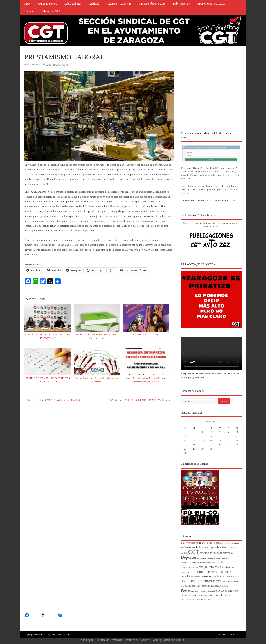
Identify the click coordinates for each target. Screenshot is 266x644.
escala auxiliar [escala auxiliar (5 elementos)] (222, 558)
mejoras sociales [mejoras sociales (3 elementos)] (197, 577)
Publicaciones (181, 4)
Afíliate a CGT (51, 11)
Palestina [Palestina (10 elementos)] (186, 586)
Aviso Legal (86, 640)
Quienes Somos (48, 4)
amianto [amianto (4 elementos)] (224, 543)
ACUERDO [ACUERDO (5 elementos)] (214, 543)
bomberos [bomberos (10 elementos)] (223, 547)
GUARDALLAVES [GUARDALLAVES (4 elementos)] (190, 567)
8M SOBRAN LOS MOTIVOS (146, 335)
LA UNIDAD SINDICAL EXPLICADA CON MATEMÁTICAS (139, 400)
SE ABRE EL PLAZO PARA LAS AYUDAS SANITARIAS (53, 400)
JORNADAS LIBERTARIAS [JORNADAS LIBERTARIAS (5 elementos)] (219, 572)
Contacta (29, 11)
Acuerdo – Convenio (119, 4)
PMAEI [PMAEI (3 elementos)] (225, 586)
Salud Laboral (73, 4)
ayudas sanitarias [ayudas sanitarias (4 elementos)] (188, 548)
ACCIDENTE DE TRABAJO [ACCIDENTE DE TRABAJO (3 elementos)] (196, 543)
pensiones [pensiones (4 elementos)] (206, 586)
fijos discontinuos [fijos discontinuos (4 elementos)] (203, 563)
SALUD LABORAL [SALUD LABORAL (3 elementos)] (200, 595)
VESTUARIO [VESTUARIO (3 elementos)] (186, 600)
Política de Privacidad (109, 640)
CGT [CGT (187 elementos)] (194, 552)
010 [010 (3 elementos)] (182, 543)
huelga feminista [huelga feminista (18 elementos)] (210, 567)
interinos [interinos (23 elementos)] (198, 572)
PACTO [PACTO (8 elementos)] (217, 581)
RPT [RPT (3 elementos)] (183, 595)
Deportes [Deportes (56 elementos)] (189, 557)
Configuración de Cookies (168, 640)
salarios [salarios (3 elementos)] (188, 595)
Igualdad (94, 4)
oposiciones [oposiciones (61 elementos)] (201, 581)
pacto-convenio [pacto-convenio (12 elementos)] (231, 581)
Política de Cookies (138, 640)
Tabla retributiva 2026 (152, 4)
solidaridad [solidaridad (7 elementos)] (225, 595)
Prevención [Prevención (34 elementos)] (190, 590)
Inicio (27, 4)
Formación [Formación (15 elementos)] (218, 562)
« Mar (184, 453)
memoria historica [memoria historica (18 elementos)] (216, 576)
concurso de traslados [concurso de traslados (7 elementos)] (211, 553)
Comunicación (34, 64)
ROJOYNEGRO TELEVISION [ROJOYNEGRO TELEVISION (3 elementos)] (227, 591)
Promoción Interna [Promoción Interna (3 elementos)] (206, 591)
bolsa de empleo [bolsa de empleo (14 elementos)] (206, 547)
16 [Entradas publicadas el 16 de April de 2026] (211, 440)
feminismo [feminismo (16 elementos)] (188, 562)
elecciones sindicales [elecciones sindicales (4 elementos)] (206, 558)
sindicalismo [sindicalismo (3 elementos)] (213, 595)
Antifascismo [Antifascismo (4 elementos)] (234, 543)
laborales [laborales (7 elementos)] (186, 576)
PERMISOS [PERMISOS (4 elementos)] (216, 586)
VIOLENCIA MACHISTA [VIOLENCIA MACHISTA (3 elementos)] (203, 600)
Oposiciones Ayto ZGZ (211, 4)
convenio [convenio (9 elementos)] (227, 553)
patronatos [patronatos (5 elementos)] (197, 586)
